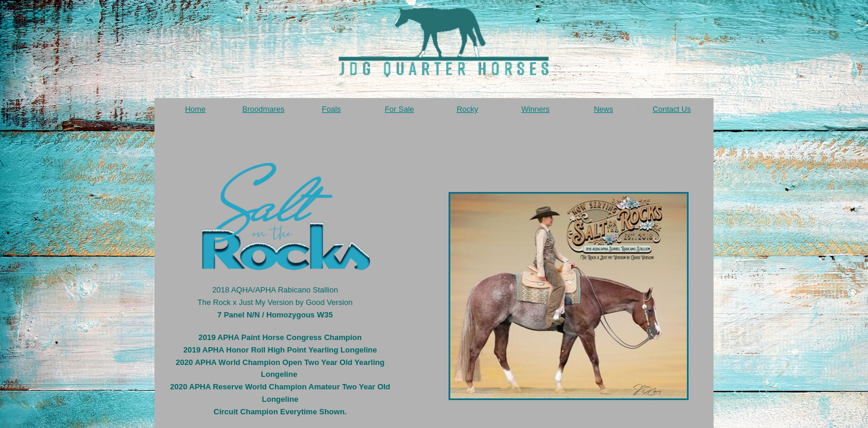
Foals (332, 109)
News (603, 109)
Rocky (468, 109)
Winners (535, 109)
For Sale (400, 109)
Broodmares (263, 109)
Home (195, 109)
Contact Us (672, 109)
